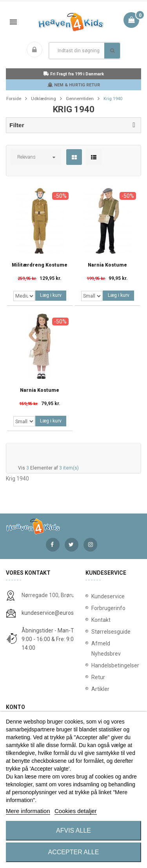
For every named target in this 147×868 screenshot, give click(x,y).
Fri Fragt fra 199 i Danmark (74, 74)
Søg (112, 51)
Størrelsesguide (111, 632)
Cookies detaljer (76, 811)
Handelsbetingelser (113, 665)
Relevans (26, 157)
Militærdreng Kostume (40, 265)
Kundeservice (108, 596)
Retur (98, 677)
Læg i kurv (51, 295)
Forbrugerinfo (108, 608)
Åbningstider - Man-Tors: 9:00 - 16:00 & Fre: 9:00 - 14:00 (52, 639)
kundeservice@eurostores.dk (58, 613)
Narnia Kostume (107, 265)
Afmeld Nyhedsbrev (106, 649)
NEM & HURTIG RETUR (74, 85)
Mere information (28, 811)
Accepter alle (74, 852)
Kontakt (101, 620)
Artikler (100, 689)
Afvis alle (73, 831)
